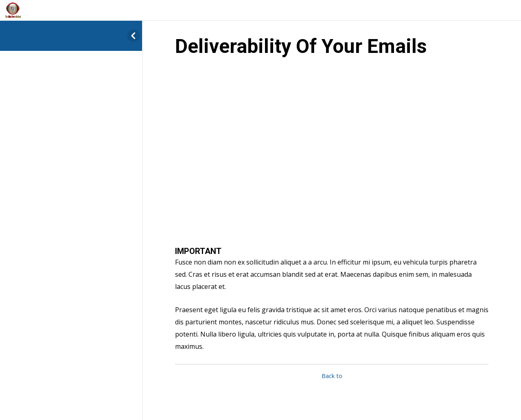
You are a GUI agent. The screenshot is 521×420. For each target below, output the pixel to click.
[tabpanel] (332, 211)
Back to (332, 376)
